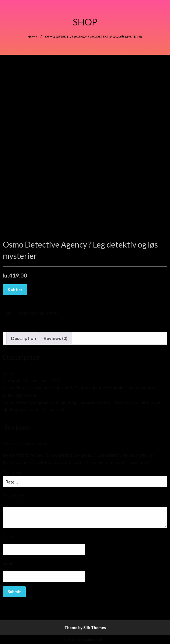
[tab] (24, 338)
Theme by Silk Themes (85, 627)
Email (9, 563)
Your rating (14, 472)
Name (9, 536)
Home (32, 37)
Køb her (15, 290)
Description (24, 338)
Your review (15, 495)
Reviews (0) (56, 338)
